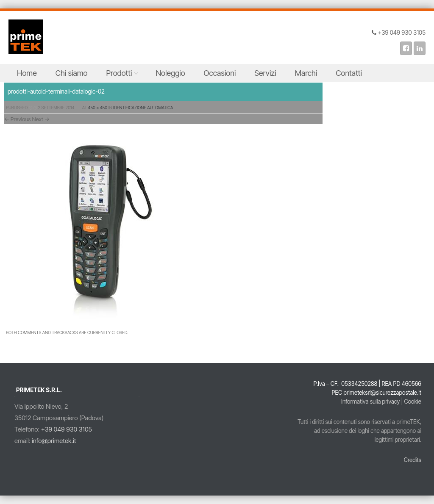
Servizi (265, 73)
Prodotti (119, 73)
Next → (41, 119)
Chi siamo (72, 73)
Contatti (349, 73)
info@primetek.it (54, 441)
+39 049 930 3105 (67, 429)
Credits (413, 460)
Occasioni (220, 73)
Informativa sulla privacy (370, 402)
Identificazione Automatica (143, 108)
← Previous (18, 119)
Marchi (306, 73)
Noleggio (170, 73)
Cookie (413, 402)
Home (27, 73)
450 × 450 (98, 108)
